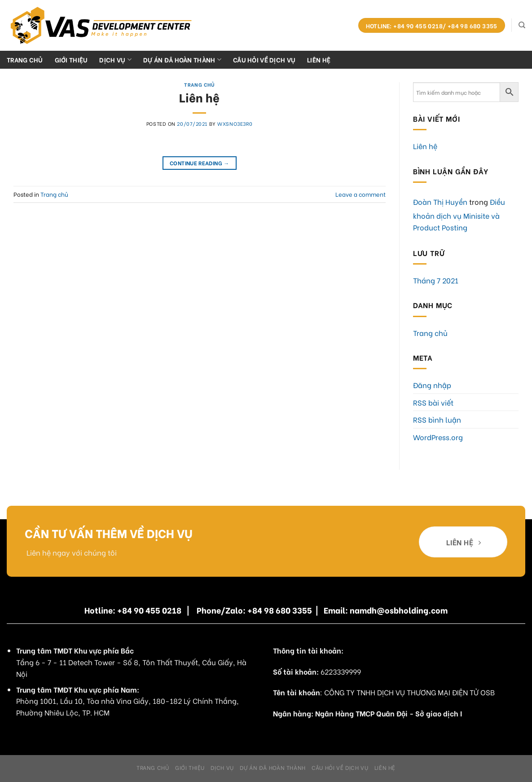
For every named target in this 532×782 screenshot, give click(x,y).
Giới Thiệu (71, 60)
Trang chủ (25, 60)
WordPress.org (438, 437)
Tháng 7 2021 (436, 280)
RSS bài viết (433, 402)
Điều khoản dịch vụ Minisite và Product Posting (459, 214)
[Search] (522, 25)
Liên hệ (319, 60)
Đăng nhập (432, 385)
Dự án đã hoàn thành (182, 60)
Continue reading (200, 163)
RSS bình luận (437, 419)
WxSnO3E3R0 (235, 124)
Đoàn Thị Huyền (440, 201)
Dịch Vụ (115, 60)
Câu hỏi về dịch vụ (264, 60)
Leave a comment (361, 194)
